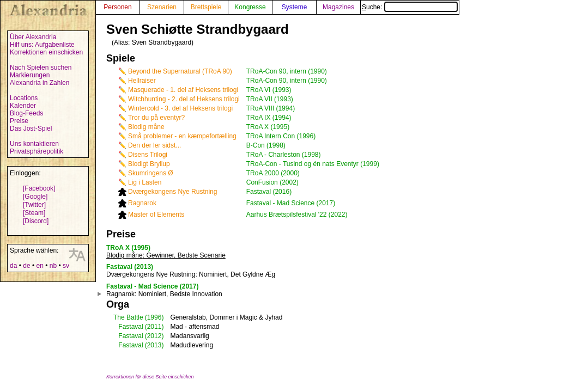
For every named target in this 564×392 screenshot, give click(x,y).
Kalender (23, 106)
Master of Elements (156, 215)
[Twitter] (34, 205)
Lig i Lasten (145, 182)
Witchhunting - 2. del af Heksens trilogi (184, 99)
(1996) (154, 317)
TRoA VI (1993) (269, 90)
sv (66, 266)
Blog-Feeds (26, 113)
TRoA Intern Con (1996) (281, 136)
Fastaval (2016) (269, 192)
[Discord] (36, 221)
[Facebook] (39, 188)
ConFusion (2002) (272, 182)
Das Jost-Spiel (31, 128)
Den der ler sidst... (154, 145)
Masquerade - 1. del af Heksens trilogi (183, 90)
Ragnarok (142, 203)
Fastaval (131, 327)
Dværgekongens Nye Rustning (172, 192)
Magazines (338, 7)
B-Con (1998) (266, 145)
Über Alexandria (33, 37)
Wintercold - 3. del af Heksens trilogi (180, 108)
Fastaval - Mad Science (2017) (291, 203)
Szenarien (162, 7)
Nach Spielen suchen (41, 68)
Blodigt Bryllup (149, 164)
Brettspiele (206, 7)
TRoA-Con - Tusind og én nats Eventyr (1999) (313, 164)
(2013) (154, 345)
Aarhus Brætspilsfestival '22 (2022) (297, 215)
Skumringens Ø (151, 173)
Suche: (410, 7)
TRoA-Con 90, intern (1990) (287, 71)
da (13, 266)
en (40, 266)
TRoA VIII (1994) (271, 108)
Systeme (295, 7)
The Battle (128, 317)
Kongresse (250, 7)
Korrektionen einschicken (46, 52)
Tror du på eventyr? (156, 118)
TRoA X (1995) (268, 127)
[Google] (35, 197)
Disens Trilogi (148, 155)
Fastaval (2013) (130, 267)
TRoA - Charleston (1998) (284, 155)
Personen (117, 7)
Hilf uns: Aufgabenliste (42, 45)
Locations (24, 98)
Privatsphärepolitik (37, 151)
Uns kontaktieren (34, 144)
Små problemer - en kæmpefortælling (182, 136)
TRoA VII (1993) (270, 99)
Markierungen (30, 75)
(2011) (154, 327)
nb (53, 266)
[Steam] (34, 213)
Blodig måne (146, 127)
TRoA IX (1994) (269, 118)
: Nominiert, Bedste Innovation (164, 294)
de (26, 266)
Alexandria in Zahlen (40, 83)
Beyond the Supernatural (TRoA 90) (180, 71)
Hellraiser (142, 81)
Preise (19, 121)
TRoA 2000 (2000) (273, 173)
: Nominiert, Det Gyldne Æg (191, 274)
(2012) (154, 336)
